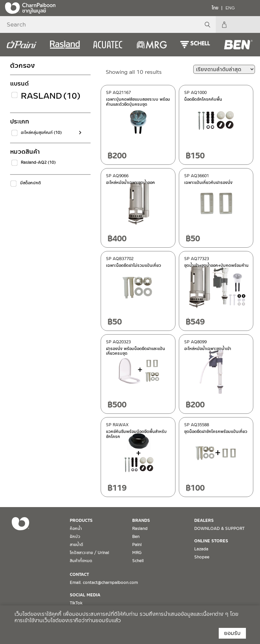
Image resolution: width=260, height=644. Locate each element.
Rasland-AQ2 (38, 162)
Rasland (48, 96)
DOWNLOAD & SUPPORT (219, 529)
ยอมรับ (232, 633)
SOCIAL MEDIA (85, 595)
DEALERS (204, 521)
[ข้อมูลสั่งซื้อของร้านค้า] (224, 69)
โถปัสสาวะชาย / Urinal (89, 553)
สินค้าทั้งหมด (81, 561)
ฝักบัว (75, 537)
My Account (252, 24)
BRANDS (141, 521)
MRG (137, 553)
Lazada (201, 549)
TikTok (76, 603)
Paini (137, 545)
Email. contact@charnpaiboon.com (104, 583)
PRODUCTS (81, 521)
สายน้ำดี (76, 545)
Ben (136, 537)
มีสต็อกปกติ (31, 183)
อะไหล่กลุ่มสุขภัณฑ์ (41, 133)
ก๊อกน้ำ (76, 529)
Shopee (202, 557)
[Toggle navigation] (250, 8)
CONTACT (79, 575)
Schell (138, 561)
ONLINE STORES (211, 541)
